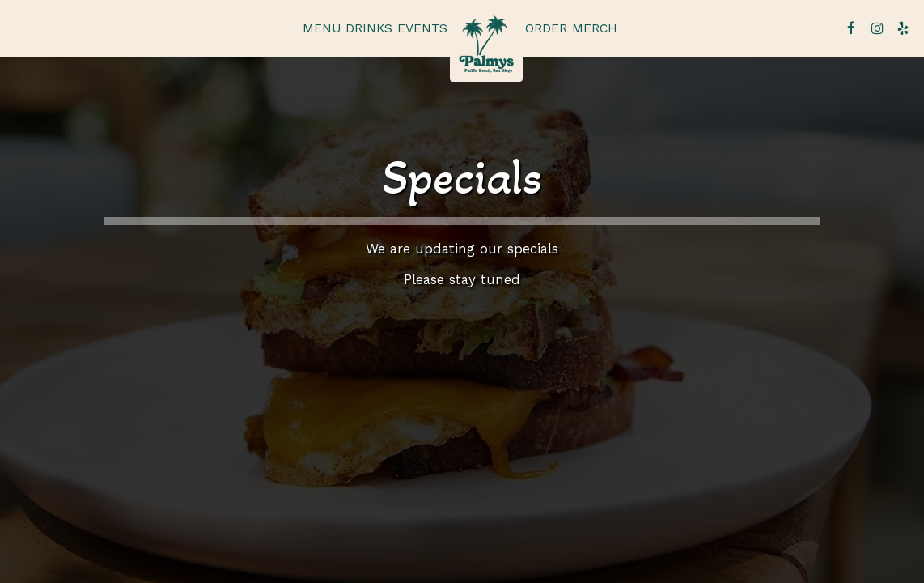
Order (546, 28)
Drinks (369, 28)
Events (422, 28)
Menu (322, 28)
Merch (595, 28)
